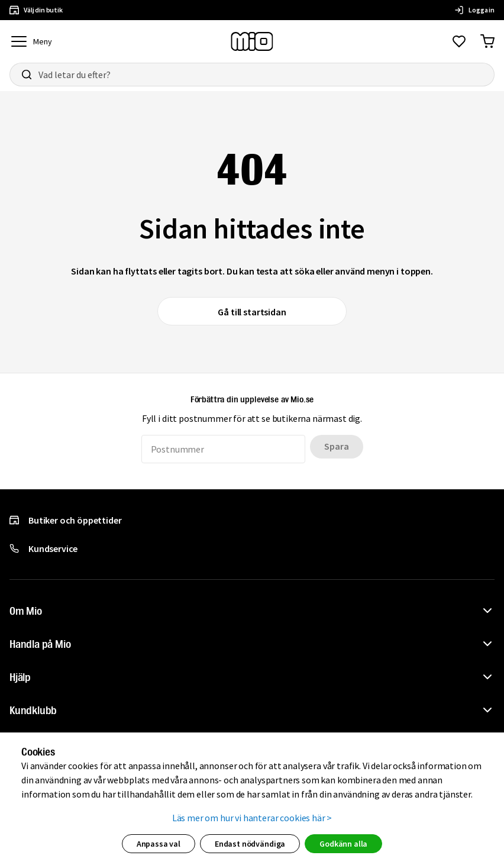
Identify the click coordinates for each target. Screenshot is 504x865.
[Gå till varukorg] (487, 41)
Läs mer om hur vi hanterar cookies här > (252, 818)
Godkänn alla (343, 844)
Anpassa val (159, 844)
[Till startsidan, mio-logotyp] (252, 41)
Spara (336, 446)
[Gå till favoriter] (459, 41)
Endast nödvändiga (250, 844)
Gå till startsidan (252, 312)
